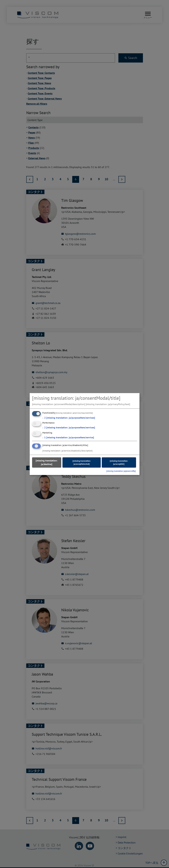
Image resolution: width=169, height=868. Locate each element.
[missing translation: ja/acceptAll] (119, 462)
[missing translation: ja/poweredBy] (121, 471)
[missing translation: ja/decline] (47, 462)
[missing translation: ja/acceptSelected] (82, 462)
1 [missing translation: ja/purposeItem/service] (68, 437)
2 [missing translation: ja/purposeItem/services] (69, 418)
